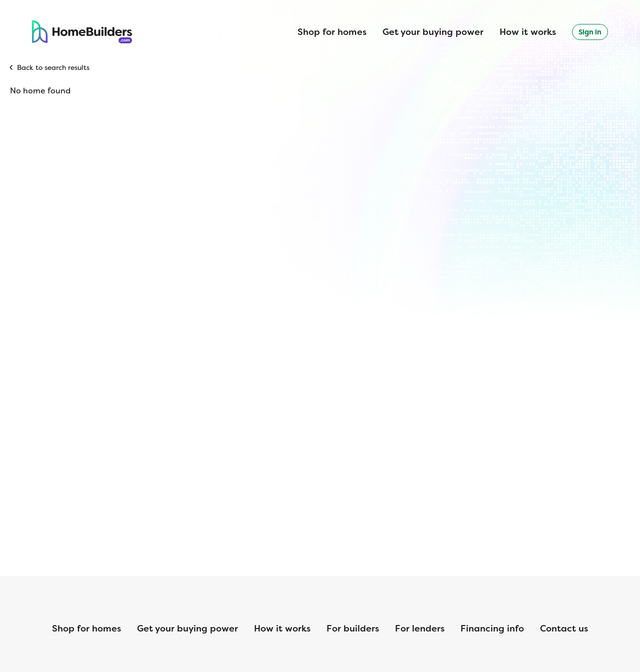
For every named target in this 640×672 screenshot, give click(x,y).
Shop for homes (332, 32)
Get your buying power (433, 32)
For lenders (420, 629)
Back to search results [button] (53, 67)
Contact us (564, 629)
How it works (528, 32)
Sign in (590, 32)
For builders (353, 629)
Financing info (492, 629)
